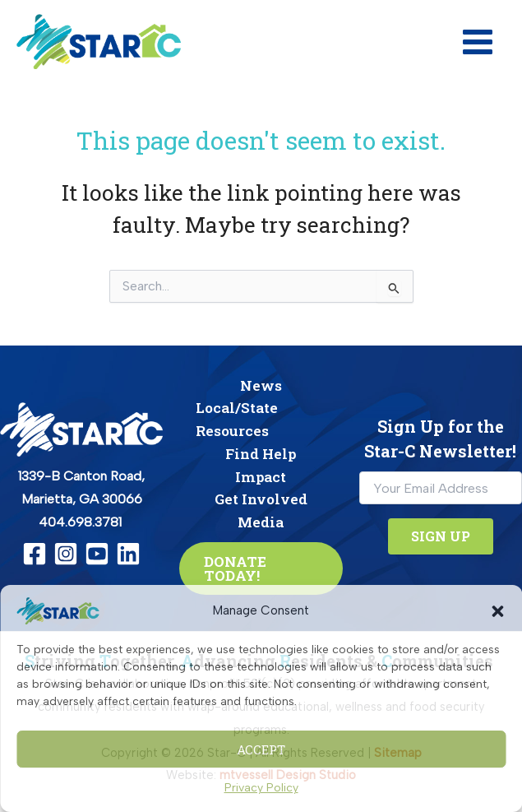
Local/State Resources (237, 419)
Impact (261, 477)
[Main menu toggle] (478, 42)
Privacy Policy (261, 788)
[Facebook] (35, 554)
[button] (497, 611)
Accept (261, 749)
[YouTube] (97, 554)
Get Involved (261, 499)
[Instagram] (66, 554)
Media (261, 522)
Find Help (261, 454)
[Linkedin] (128, 554)
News (261, 385)
